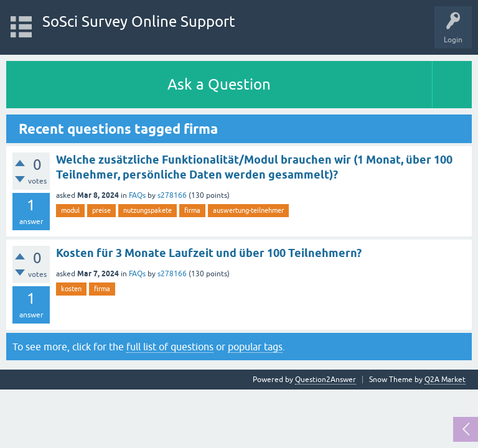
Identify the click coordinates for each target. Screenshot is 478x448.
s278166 (172, 195)
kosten (71, 289)
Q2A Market (445, 380)
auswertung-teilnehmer (248, 210)
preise (101, 210)
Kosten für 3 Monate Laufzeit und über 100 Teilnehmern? (209, 253)
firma (192, 210)
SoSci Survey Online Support (139, 21)
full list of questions (170, 347)
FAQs (137, 195)
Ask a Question (219, 84)
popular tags (255, 347)
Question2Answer (326, 380)
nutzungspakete (148, 210)
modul (70, 210)
